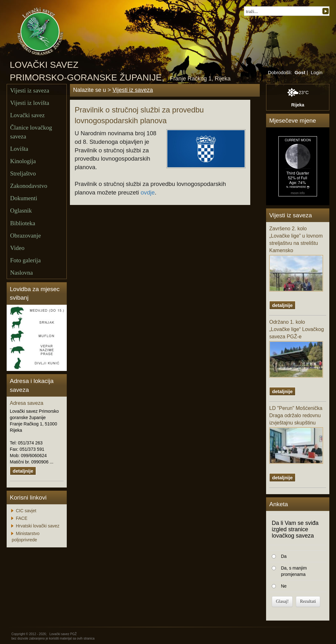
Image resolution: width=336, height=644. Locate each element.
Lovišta (19, 149)
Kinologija (23, 161)
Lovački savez (27, 115)
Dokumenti (24, 198)
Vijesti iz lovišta (30, 103)
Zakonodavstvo (29, 186)
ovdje (148, 192)
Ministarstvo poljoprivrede (26, 537)
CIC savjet (26, 511)
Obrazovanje (25, 236)
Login (317, 72)
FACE (22, 518)
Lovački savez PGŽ (63, 634)
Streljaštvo (23, 173)
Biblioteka (23, 223)
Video (17, 248)
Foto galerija (25, 260)
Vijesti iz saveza (30, 90)
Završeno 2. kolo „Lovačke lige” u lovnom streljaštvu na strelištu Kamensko (296, 258)
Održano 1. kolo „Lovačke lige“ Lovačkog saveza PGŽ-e (297, 348)
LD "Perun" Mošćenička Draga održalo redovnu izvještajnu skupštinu (296, 435)
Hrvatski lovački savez (38, 526)
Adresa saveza (27, 403)
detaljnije (23, 471)
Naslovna (22, 273)
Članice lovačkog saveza (31, 132)
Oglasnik (21, 210)
